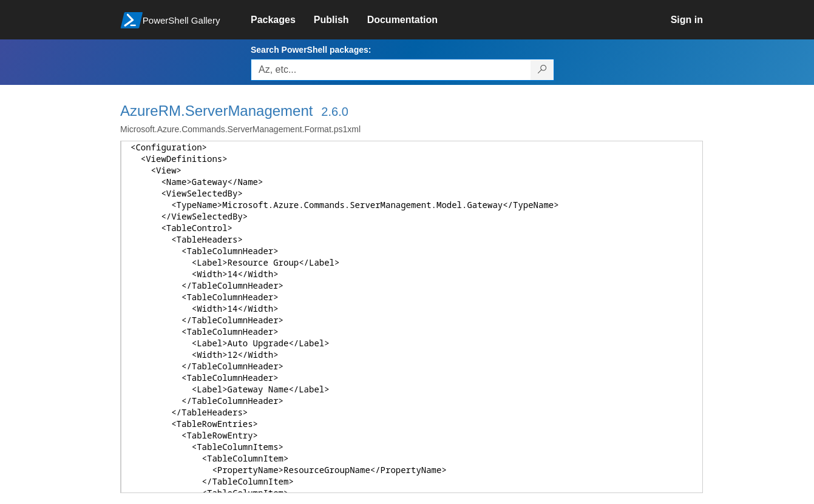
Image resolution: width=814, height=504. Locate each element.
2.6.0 (334, 112)
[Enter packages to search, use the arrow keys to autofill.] (391, 70)
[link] (282, 20)
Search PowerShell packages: (311, 50)
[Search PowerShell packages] (542, 70)
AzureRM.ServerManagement (216, 111)
